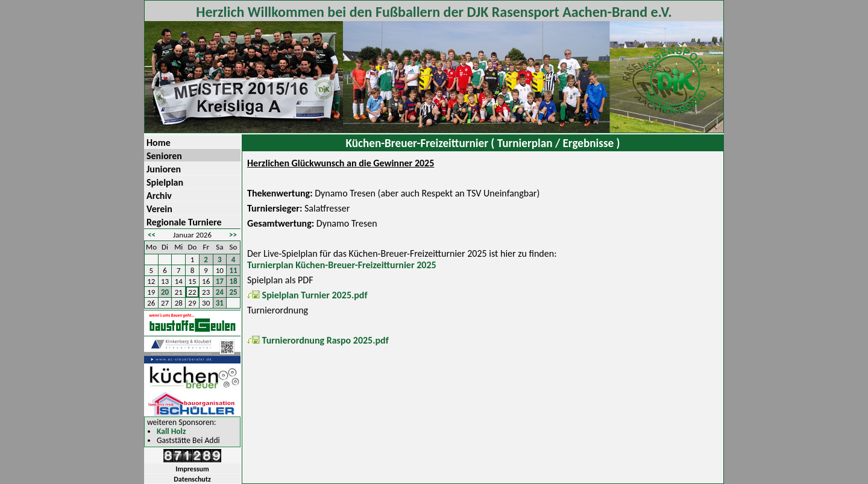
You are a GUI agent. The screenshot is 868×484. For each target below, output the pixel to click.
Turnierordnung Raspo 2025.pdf (318, 340)
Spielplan (165, 182)
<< (152, 235)
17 (220, 281)
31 (220, 303)
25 (234, 292)
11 (234, 270)
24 (220, 292)
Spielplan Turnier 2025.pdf (307, 295)
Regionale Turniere (184, 222)
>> (233, 235)
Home (159, 143)
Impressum (192, 469)
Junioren (164, 169)
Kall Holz (171, 432)
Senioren (164, 156)
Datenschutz (192, 479)
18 (234, 281)
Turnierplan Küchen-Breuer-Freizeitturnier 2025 (342, 265)
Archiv (159, 196)
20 (165, 292)
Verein (159, 209)
